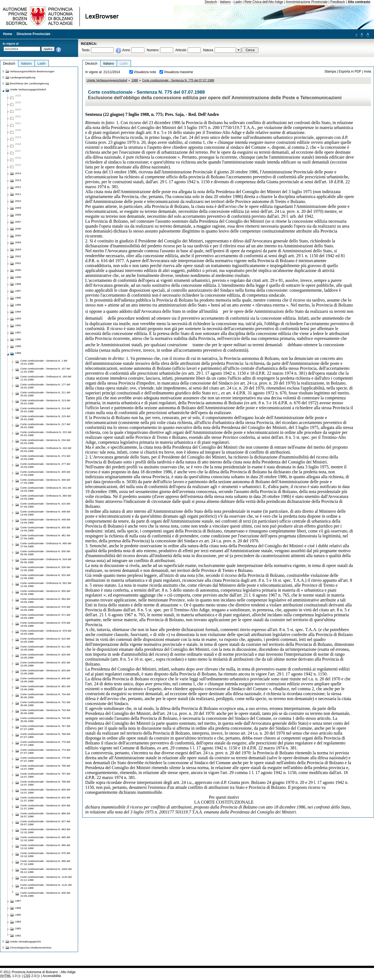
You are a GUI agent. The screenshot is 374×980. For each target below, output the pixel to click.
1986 (18, 908)
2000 (18, 270)
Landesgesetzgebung (23, 77)
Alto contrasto (359, 2)
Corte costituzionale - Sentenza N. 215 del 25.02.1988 (45, 418)
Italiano (225, 2)
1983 (18, 928)
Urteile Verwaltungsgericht (25, 942)
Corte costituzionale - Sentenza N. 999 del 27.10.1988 (45, 862)
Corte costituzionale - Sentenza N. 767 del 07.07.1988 (45, 727)
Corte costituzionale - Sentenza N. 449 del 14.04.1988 (45, 521)
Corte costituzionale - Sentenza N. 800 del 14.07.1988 (45, 791)
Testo (86, 50)
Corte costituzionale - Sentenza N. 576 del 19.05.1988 (45, 624)
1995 (18, 305)
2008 (18, 215)
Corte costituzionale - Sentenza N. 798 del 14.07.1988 (45, 783)
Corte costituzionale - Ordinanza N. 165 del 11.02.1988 (46, 378)
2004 (18, 242)
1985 (18, 915)
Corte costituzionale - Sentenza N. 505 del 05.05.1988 (45, 553)
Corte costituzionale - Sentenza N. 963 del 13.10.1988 (45, 831)
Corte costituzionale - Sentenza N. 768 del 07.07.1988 (45, 735)
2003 (18, 249)
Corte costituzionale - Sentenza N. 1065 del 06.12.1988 (46, 870)
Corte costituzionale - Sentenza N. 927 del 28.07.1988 (45, 823)
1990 (18, 339)
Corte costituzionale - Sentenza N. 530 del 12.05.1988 (45, 569)
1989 (18, 346)
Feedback (338, 2)
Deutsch (211, 2)
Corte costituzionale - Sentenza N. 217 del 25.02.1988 (45, 426)
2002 (18, 256)
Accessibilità (52, 976)
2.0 (30, 976)
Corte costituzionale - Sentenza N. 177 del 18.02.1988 (45, 386)
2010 (18, 201)
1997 (18, 291)
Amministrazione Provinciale (307, 2)
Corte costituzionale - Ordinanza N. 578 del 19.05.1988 (46, 632)
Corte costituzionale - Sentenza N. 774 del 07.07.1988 (45, 751)
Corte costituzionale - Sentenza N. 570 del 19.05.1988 (45, 608)
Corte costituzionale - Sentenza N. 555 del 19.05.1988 (45, 592)
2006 (18, 229)
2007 (18, 222)
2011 (18, 194)
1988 (135, 80)
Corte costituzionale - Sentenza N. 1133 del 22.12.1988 (46, 878)
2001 (18, 263)
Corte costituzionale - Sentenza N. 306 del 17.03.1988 (45, 481)
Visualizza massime (179, 72)
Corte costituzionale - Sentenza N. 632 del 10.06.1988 (45, 664)
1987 (18, 901)
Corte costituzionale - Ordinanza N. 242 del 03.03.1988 (46, 449)
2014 (18, 173)
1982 (18, 935)
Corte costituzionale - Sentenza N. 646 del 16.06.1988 (45, 680)
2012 (18, 187)
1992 (18, 325)
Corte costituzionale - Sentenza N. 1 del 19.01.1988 (44, 362)
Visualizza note (145, 72)
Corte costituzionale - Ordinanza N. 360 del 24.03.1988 (46, 497)
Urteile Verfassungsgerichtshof (107, 80)
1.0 (8, 976)
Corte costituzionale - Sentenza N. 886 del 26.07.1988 (45, 815)
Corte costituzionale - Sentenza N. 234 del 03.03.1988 (45, 442)
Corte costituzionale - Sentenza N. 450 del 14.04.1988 (45, 529)
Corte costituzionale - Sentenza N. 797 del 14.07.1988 (45, 775)
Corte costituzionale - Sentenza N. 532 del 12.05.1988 (45, 577)
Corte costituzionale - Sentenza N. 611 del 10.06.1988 (45, 648)
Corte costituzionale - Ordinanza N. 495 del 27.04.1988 (46, 545)
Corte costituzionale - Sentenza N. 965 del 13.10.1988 (45, 839)
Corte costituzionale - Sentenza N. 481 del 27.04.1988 (45, 537)
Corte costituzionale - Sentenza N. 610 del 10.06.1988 (45, 640)
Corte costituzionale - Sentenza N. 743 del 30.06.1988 (45, 712)
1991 (18, 332)
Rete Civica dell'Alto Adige (264, 2)
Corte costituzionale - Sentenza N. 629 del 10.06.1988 (45, 656)
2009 (18, 208)
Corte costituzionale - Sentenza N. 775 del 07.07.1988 (178, 80)
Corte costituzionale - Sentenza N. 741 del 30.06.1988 (45, 704)
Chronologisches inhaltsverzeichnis (31, 948)
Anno (126, 50)
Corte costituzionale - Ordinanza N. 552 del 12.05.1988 (46, 584)
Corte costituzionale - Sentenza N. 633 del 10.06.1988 (45, 672)
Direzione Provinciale (34, 34)
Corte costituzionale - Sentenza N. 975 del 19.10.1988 (45, 855)
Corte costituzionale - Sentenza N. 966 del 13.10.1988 (45, 847)
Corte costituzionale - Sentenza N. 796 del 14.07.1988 (45, 767)
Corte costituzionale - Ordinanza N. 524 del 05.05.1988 (46, 561)
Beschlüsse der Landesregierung (29, 83)
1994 (18, 312)
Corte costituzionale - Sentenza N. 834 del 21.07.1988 (45, 807)
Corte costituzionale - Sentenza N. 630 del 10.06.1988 (45, 894)
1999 (18, 277)
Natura (208, 50)
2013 (18, 180)
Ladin (238, 2)
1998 (18, 284)
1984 (18, 922)
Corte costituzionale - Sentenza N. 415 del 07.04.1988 (45, 505)
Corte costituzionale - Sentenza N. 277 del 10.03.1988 (45, 465)
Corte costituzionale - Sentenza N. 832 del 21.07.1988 (45, 799)
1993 (18, 318)
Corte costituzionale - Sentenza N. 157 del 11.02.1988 (45, 370)
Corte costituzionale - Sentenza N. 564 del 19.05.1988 (45, 600)
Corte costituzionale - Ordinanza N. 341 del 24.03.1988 (46, 489)
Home (8, 34)
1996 (18, 298)
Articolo (181, 50)
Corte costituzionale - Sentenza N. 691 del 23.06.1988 (45, 688)
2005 (18, 235)
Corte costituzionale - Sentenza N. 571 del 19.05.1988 (45, 616)
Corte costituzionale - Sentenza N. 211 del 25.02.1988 (45, 394)
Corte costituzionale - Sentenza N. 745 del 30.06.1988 (45, 720)
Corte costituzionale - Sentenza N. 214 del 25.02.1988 (45, 410)
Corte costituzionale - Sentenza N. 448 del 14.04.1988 (45, 513)
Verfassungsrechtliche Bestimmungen (32, 71)
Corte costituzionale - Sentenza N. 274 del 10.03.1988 (45, 457)
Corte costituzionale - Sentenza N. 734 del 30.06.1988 (45, 696)
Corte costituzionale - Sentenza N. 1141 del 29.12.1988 (46, 886)
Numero (152, 50)
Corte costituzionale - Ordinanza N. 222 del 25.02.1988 (46, 434)
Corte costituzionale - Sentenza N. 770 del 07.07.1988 (45, 743)
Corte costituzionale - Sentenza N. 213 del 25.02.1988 (45, 402)
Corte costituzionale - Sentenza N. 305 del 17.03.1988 (45, 473)
